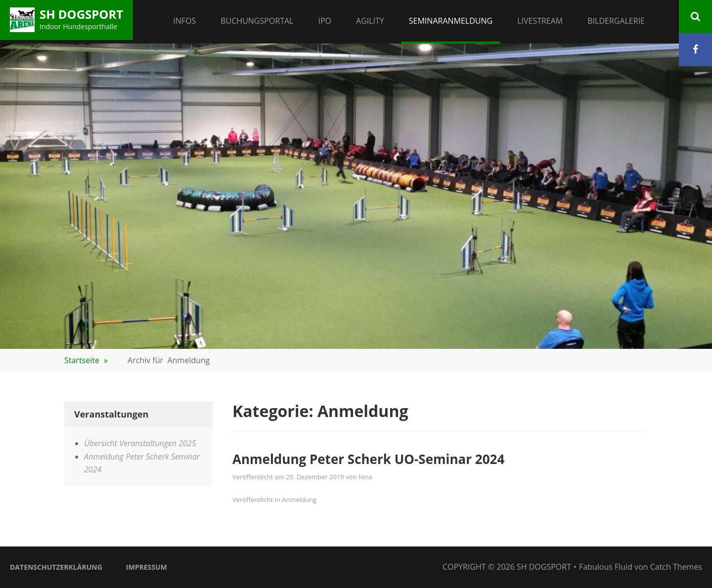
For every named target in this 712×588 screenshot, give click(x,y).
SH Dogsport (81, 14)
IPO (325, 21)
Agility (370, 21)
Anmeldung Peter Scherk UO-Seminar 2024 (368, 459)
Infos (184, 21)
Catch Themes (676, 567)
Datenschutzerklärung (56, 567)
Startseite (86, 360)
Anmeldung (299, 500)
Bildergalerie (616, 21)
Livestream (540, 21)
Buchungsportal (257, 21)
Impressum (147, 567)
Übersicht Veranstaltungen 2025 (140, 443)
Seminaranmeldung (451, 21)
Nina (365, 477)
